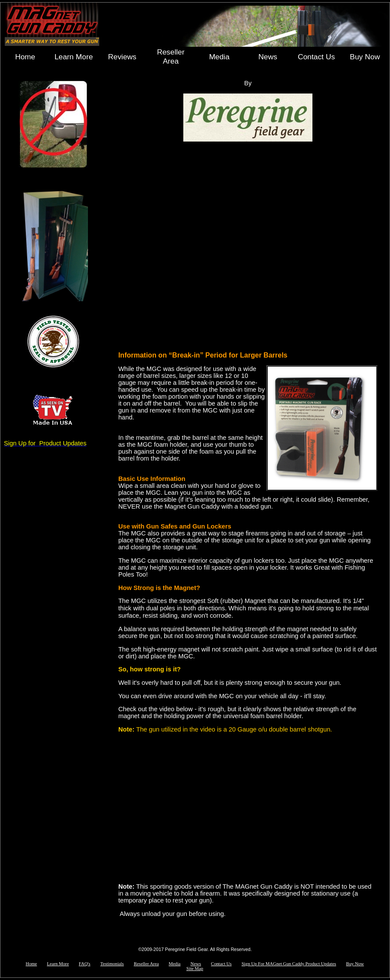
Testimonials (112, 964)
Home (25, 57)
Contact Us (316, 57)
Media (219, 57)
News (268, 57)
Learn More (74, 57)
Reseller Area (171, 56)
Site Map (195, 969)
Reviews (122, 57)
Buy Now (365, 57)
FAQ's (85, 964)
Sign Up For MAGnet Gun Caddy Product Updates (289, 964)
